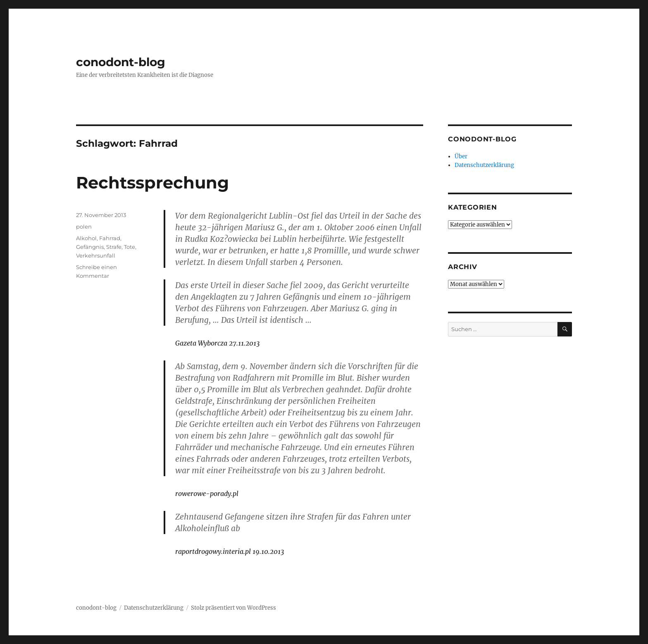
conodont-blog (121, 62)
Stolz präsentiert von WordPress (233, 608)
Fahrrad (110, 238)
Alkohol (86, 238)
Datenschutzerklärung (484, 165)
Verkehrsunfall (96, 255)
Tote (130, 247)
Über (461, 156)
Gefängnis (90, 247)
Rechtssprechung (152, 182)
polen (84, 227)
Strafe (114, 247)
